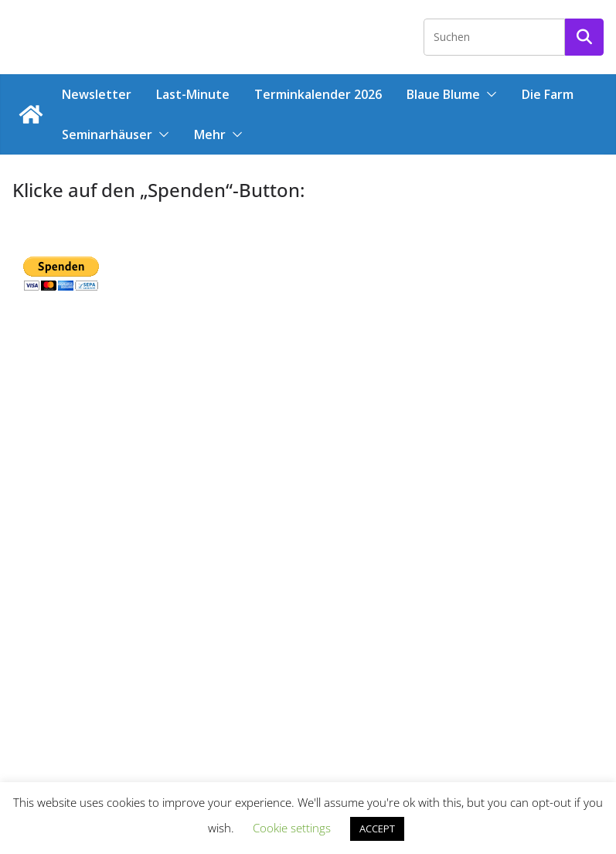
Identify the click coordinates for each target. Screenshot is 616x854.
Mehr (210, 134)
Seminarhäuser (107, 134)
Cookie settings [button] (292, 828)
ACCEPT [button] (377, 828)
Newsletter (97, 94)
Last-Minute (193, 94)
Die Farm (548, 94)
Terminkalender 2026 (318, 94)
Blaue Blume (443, 94)
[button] (488, 94)
